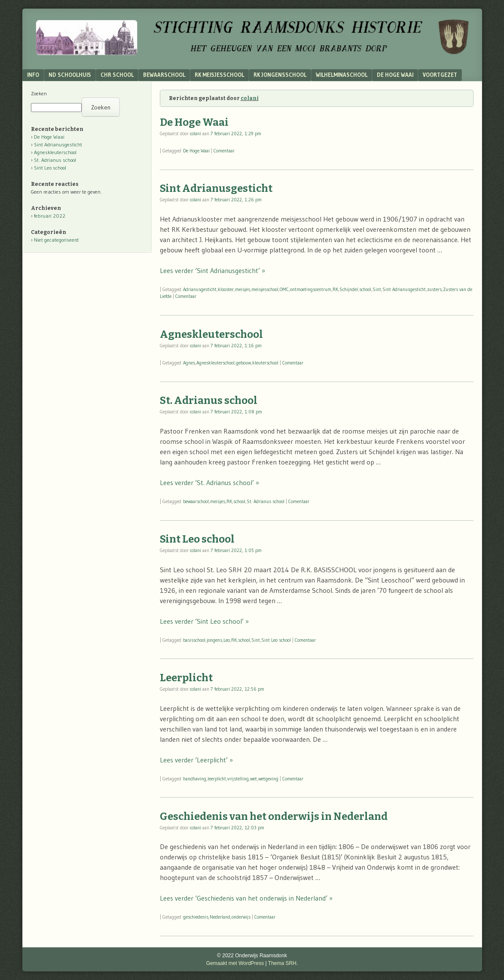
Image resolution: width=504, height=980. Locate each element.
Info (33, 75)
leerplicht (217, 779)
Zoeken (39, 93)
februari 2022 (50, 216)
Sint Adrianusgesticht (216, 188)
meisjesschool (265, 289)
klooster (226, 289)
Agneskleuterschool (211, 334)
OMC (284, 289)
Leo (227, 640)
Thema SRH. (283, 963)
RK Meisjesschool (219, 75)
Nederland (220, 917)
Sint (377, 289)
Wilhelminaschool (342, 75)
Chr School (117, 75)
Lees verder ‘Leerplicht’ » (196, 760)
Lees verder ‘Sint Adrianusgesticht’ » (212, 270)
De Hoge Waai (395, 75)
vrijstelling (238, 779)
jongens (214, 640)
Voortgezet (440, 75)
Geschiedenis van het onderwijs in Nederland (274, 816)
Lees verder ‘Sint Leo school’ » (204, 621)
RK (335, 289)
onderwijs (241, 917)
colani (250, 98)
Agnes (189, 363)
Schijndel (349, 289)
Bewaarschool (164, 75)
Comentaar (224, 151)
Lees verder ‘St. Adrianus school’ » (209, 482)
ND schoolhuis (70, 75)
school (365, 289)
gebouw (243, 363)
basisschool (194, 640)
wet (254, 779)
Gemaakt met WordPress (235, 963)
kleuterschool (265, 363)
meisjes (243, 289)
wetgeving (268, 779)
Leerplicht (186, 678)
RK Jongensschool (280, 75)
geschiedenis (196, 917)
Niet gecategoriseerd (56, 240)
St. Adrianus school (209, 400)
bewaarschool (196, 501)
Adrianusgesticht (200, 289)
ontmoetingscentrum (311, 289)
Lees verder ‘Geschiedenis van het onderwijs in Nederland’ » (246, 898)
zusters (434, 289)
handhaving (195, 779)
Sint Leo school (197, 539)
